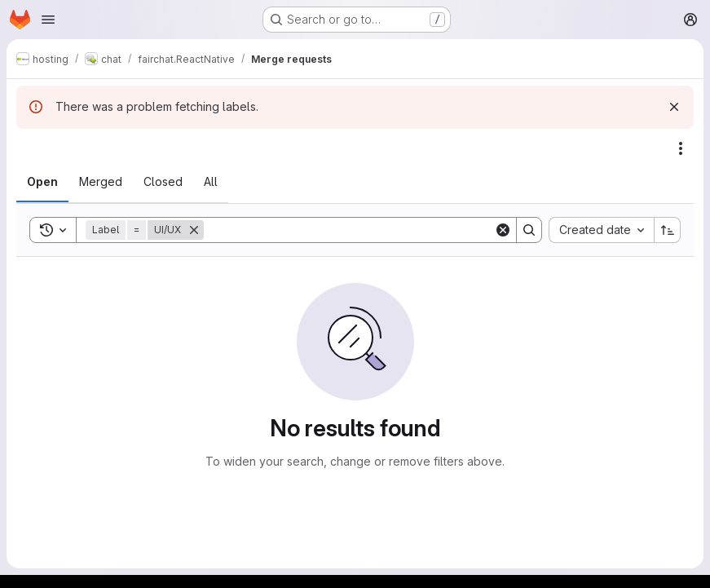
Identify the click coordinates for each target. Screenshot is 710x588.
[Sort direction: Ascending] (668, 230)
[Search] (349, 230)
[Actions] (681, 148)
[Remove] (194, 230)
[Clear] (503, 230)
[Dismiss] (674, 107)
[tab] (42, 182)
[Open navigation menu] (48, 20)
